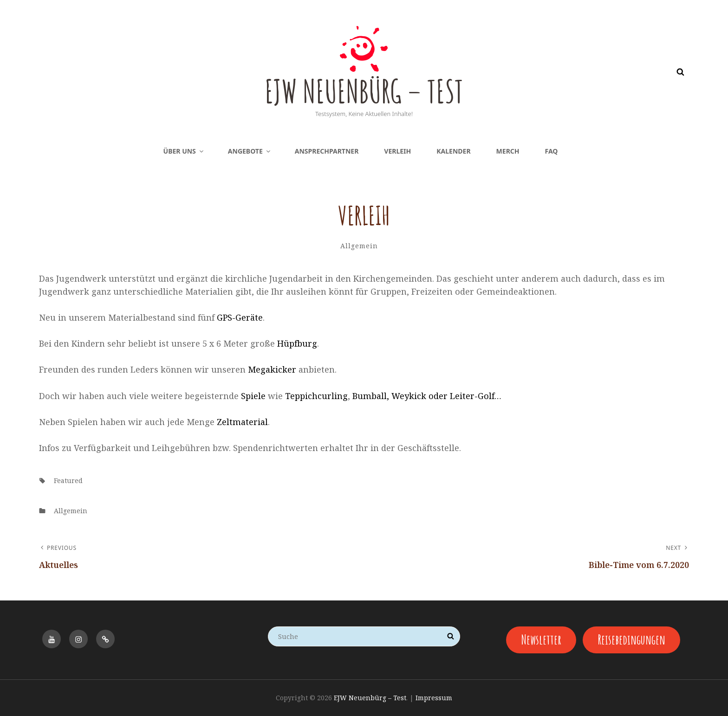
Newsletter (541, 640)
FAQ (552, 151)
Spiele (253, 396)
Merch (508, 151)
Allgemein (359, 246)
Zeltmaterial (242, 422)
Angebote (250, 151)
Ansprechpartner (327, 151)
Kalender (453, 151)
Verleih (397, 151)
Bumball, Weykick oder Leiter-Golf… (427, 396)
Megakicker (272, 369)
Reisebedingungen (631, 640)
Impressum (434, 698)
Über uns (184, 151)
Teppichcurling (316, 396)
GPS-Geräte (240, 317)
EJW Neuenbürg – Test (364, 90)
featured (68, 481)
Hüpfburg (297, 343)
